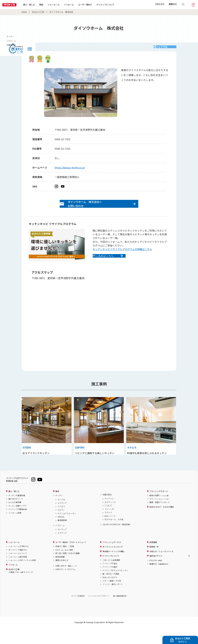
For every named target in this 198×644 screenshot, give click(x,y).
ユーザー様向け (95, 4)
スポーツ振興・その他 (112, 596)
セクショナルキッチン (67, 529)
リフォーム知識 (15, 528)
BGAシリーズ (110, 531)
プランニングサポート (159, 507)
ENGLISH (160, 4)
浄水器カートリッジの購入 (114, 567)
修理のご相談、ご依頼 (65, 562)
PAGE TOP (99, 627)
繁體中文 (173, 4)
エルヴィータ (110, 518)
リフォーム (79, 4)
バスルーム (60, 541)
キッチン (59, 511)
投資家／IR (154, 562)
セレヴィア (62, 545)
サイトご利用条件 (78, 611)
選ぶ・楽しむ (39, 4)
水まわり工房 (38, 12)
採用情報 (153, 558)
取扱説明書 (60, 572)
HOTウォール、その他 (114, 535)
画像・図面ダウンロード (160, 518)
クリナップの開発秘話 (18, 525)
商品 (57, 507)
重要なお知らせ (62, 576)
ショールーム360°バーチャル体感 (22, 576)
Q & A (65, 565)
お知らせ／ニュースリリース (161, 567)
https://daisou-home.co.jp (70, 171)
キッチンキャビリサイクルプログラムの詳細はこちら (122, 256)
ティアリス (109, 514)
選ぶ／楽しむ (14, 507)
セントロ (61, 515)
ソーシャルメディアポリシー (99, 611)
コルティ (61, 525)
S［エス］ (109, 521)
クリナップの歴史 (110, 582)
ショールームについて (18, 569)
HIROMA (61, 532)
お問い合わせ (67, 581)
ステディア (62, 518)
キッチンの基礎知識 (17, 511)
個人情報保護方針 (120, 611)
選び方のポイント (16, 514)
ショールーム (63, 4)
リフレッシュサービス (112, 558)
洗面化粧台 (107, 510)
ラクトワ (108, 528)
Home (24, 12)
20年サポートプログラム (66, 585)
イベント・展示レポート (113, 600)
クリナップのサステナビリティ (115, 586)
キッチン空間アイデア (18, 521)
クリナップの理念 (110, 579)
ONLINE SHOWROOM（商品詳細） (117, 540)
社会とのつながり (110, 593)
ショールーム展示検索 (18, 572)
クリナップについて (115, 4)
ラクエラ (61, 522)
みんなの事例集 (15, 518)
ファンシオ (109, 525)
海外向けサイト (156, 571)
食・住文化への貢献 (111, 589)
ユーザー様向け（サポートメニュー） (71, 558)
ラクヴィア (62, 548)
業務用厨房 (62, 536)
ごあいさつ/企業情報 (111, 575)
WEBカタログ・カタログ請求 (162, 522)
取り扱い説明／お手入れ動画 (67, 569)
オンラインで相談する (18, 565)
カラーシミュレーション (160, 514)
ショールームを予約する (19, 562)
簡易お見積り (160, 511)
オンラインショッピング (113, 562)
